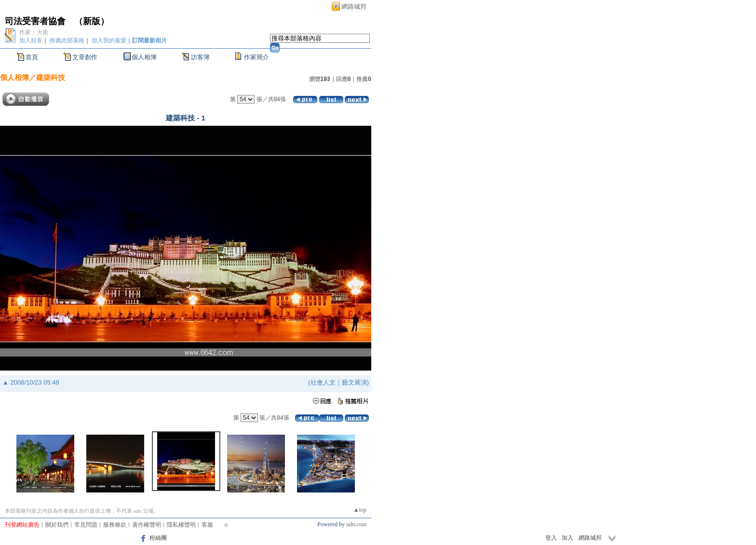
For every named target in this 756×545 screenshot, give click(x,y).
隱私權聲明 (181, 525)
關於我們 (57, 525)
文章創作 (85, 57)
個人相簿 (144, 57)
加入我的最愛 (109, 40)
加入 (567, 538)
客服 (207, 525)
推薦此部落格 (67, 40)
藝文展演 (354, 382)
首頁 (32, 57)
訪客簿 (200, 57)
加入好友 (31, 40)
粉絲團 (158, 538)
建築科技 (51, 77)
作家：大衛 (34, 32)
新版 (92, 21)
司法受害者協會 (35, 21)
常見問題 (86, 525)
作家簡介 (256, 57)
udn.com (356, 524)
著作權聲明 (147, 525)
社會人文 (323, 382)
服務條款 (115, 525)
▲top (360, 510)
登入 (551, 538)
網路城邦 (354, 7)
